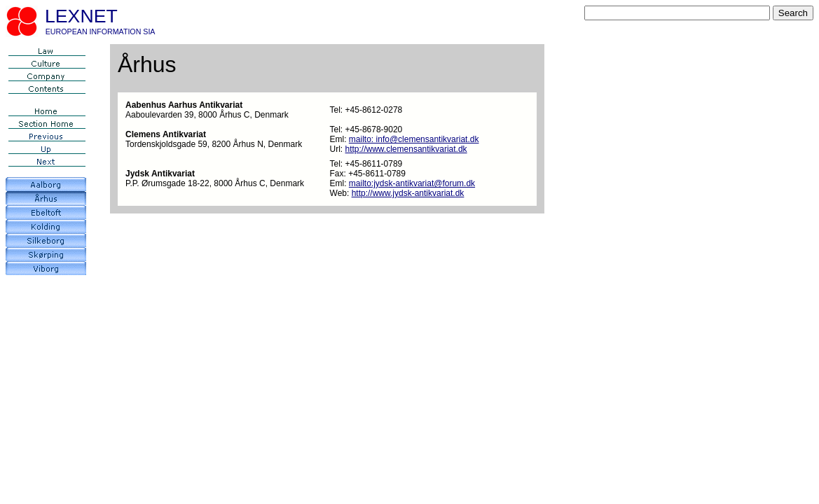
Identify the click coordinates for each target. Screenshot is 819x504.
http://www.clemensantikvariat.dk (406, 149)
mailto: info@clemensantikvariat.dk (414, 139)
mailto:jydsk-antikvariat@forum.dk (412, 183)
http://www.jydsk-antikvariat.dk (408, 193)
